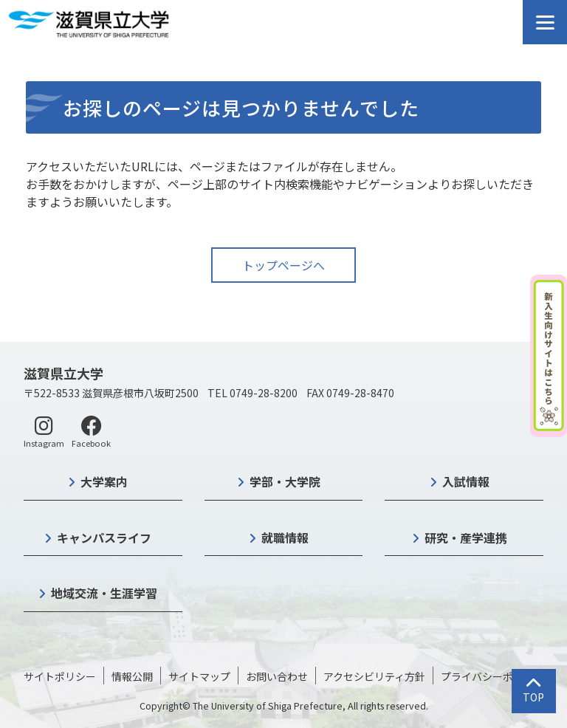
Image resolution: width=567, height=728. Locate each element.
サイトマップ (199, 676)
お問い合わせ (277, 676)
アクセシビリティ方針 (374, 676)
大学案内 (104, 481)
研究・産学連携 (466, 538)
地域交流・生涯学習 (104, 593)
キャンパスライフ (104, 538)
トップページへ (283, 265)
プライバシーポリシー (492, 676)
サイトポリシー (60, 676)
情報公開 (132, 676)
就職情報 (285, 538)
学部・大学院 (285, 481)
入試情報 (466, 481)
